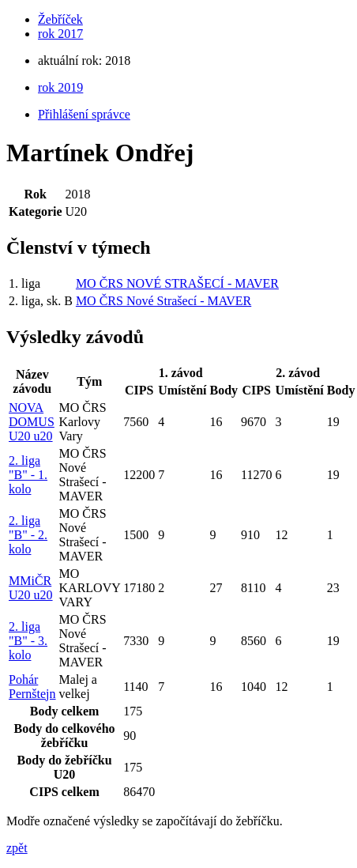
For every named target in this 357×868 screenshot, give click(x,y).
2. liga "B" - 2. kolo (28, 535)
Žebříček (60, 19)
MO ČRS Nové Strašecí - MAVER (163, 301)
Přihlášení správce (84, 114)
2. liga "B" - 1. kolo (28, 475)
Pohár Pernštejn (32, 687)
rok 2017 (60, 34)
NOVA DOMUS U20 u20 (32, 422)
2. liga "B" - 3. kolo (28, 641)
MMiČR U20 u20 (31, 588)
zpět (17, 848)
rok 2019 (60, 87)
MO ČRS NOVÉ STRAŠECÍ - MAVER (177, 283)
